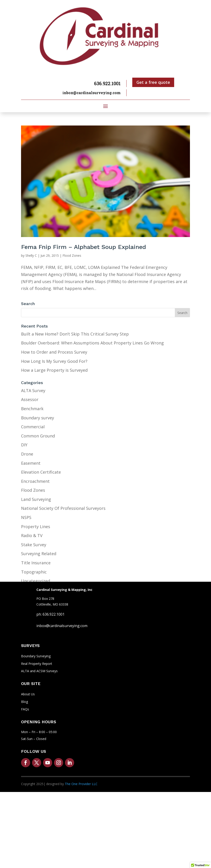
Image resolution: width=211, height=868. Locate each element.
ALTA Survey (33, 390)
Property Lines (36, 527)
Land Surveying (36, 499)
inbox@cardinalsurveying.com (92, 93)
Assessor (30, 399)
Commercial (33, 427)
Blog (24, 702)
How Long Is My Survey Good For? (54, 361)
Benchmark (32, 409)
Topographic (34, 572)
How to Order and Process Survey (54, 352)
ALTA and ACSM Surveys (39, 671)
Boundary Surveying (36, 656)
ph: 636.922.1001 (50, 614)
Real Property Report (37, 664)
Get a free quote (153, 82)
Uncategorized (36, 581)
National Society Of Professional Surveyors (63, 508)
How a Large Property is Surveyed (54, 370)
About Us (28, 694)
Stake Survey (34, 545)
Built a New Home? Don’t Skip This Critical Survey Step (75, 334)
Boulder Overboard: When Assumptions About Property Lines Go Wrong (92, 343)
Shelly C (31, 255)
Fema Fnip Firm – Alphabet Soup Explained (84, 247)
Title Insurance (36, 563)
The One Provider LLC (81, 784)
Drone (27, 454)
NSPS (26, 517)
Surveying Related (39, 554)
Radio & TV (32, 535)
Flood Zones (72, 255)
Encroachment (35, 481)
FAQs (25, 709)
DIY (24, 445)
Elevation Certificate (41, 472)
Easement (31, 463)
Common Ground (38, 436)
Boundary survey (38, 418)
